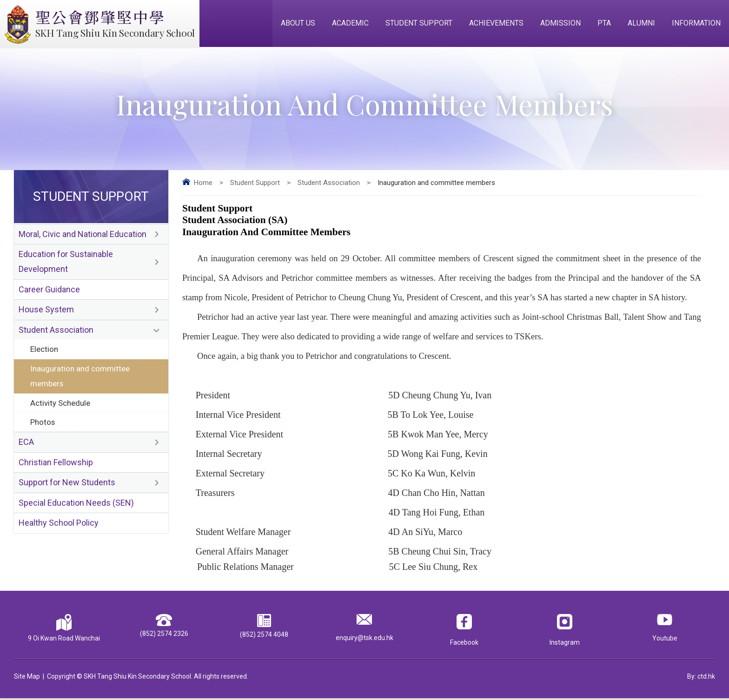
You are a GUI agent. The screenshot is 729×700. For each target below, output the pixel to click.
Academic (350, 24)
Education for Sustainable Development (66, 264)
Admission (560, 24)
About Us (298, 24)
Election (44, 352)
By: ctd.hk (701, 678)
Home (203, 184)
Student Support (419, 24)
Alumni (641, 24)
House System (46, 313)
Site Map (27, 678)
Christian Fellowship (56, 467)
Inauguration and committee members (80, 380)
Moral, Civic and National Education (83, 236)
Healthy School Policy (59, 529)
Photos (43, 426)
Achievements (496, 24)
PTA (604, 24)
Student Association (329, 184)
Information (696, 24)
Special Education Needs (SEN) (76, 508)
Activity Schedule (60, 407)
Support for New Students (67, 488)
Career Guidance (49, 292)
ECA (26, 447)
